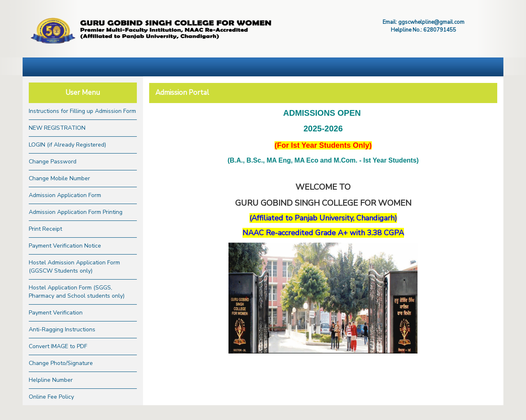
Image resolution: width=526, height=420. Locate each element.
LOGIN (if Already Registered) (67, 145)
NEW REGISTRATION (57, 128)
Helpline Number (51, 380)
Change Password (53, 162)
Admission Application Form (65, 195)
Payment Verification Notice (65, 246)
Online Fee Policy (51, 397)
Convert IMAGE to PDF (58, 346)
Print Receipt (45, 229)
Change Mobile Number (59, 178)
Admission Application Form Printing (76, 212)
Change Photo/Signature (61, 363)
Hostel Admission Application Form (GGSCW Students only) (74, 267)
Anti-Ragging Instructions (62, 329)
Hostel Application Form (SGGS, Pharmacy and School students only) (77, 292)
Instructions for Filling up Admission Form (82, 111)
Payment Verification (56, 313)
